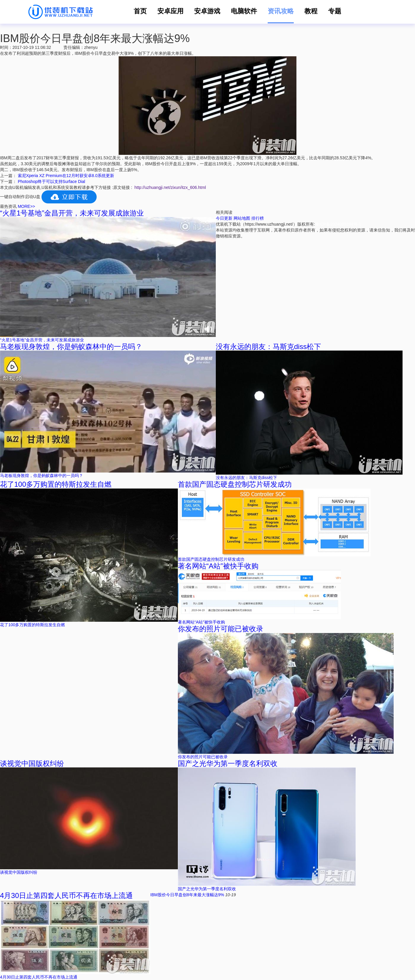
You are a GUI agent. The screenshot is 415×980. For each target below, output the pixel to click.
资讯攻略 (281, 11)
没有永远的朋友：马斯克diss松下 (268, 347)
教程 (311, 11)
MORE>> (26, 206)
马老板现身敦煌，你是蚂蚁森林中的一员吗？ (71, 347)
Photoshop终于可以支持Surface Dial (51, 181)
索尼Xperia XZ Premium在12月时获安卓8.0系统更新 (66, 176)
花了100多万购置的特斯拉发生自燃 (56, 484)
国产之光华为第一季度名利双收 (228, 763)
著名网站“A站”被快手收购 (218, 566)
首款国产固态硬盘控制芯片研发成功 (235, 484)
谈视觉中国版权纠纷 (32, 763)
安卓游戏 (207, 11)
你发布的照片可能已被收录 (221, 629)
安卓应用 (170, 11)
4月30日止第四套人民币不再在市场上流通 (66, 895)
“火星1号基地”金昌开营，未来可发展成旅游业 (72, 213)
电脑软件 (244, 11)
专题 (335, 11)
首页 (140, 11)
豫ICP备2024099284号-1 (338, 224)
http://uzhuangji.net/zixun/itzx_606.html (170, 187)
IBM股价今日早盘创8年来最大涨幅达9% (188, 895)
